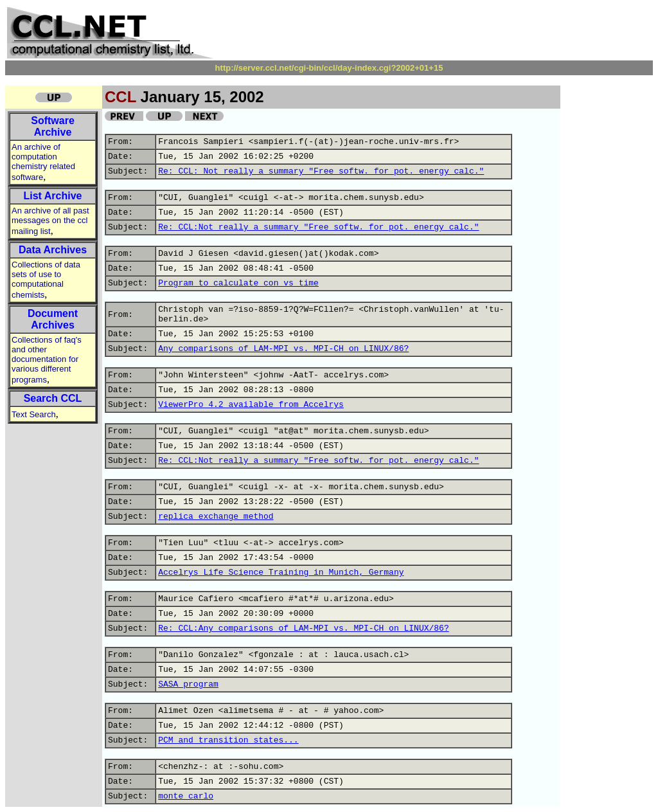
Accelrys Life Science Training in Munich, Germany (281, 573)
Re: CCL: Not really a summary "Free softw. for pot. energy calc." (321, 171)
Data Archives (53, 250)
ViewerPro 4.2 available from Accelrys (251, 405)
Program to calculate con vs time (238, 283)
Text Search (34, 414)
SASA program (188, 684)
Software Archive (53, 126)
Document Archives (53, 319)
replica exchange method (216, 517)
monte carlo (186, 796)
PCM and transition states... (228, 740)
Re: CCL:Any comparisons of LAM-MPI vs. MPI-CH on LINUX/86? (303, 628)
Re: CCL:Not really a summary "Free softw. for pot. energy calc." (318, 227)
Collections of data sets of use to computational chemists (46, 280)
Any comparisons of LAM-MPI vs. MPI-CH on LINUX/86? (283, 349)
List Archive (53, 196)
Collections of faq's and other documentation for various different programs (47, 360)
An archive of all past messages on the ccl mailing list (50, 221)
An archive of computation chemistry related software (43, 162)
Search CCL (53, 398)
